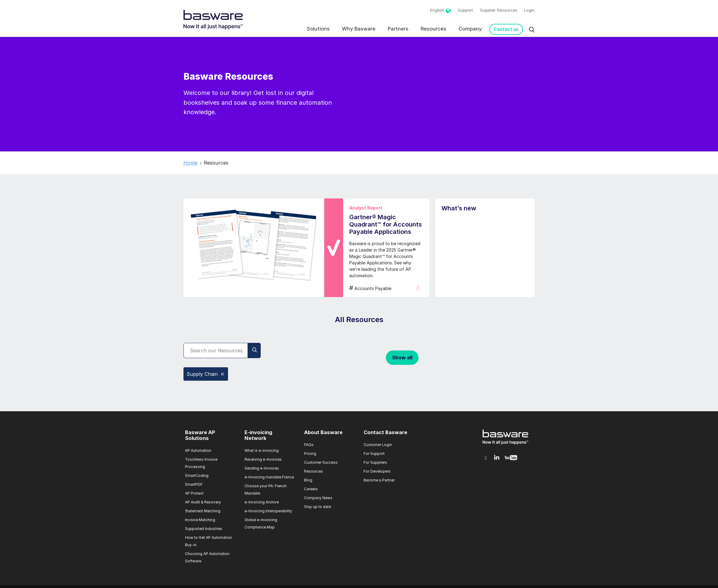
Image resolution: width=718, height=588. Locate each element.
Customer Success (321, 462)
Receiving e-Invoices (263, 459)
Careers (311, 489)
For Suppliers (375, 462)
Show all (402, 358)
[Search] (222, 350)
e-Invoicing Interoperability (268, 511)
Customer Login (378, 445)
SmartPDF (194, 484)
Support (465, 10)
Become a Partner (379, 480)
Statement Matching (203, 511)
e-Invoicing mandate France (269, 477)
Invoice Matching (200, 520)
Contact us (506, 29)
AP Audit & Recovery (203, 502)
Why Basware (359, 29)
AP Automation (198, 450)
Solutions (318, 29)
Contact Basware (385, 432)
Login (529, 10)
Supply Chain (206, 374)
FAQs (309, 445)
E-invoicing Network (258, 435)
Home (190, 163)
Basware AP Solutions (200, 435)
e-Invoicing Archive (262, 502)
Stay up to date (317, 507)
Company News (318, 498)
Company (470, 29)
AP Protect (194, 493)
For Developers (377, 471)
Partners (398, 29)
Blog (308, 480)
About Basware (323, 432)
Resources (433, 29)
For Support (374, 454)
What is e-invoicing (262, 450)
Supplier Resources (499, 10)
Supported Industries (204, 529)
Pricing (310, 454)
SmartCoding (197, 475)
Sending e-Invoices (262, 468)
